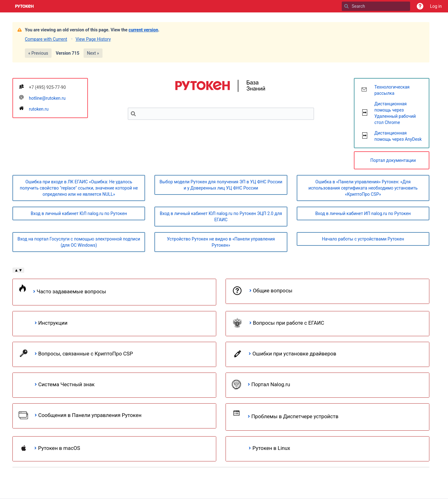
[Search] (346, 6)
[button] (420, 6)
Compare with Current (46, 39)
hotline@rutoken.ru (47, 98)
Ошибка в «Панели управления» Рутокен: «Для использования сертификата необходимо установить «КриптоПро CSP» (363, 188)
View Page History (93, 39)
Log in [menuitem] (436, 6)
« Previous (38, 53)
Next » (93, 53)
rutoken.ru (39, 109)
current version (143, 30)
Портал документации (393, 160)
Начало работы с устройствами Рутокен (363, 239)
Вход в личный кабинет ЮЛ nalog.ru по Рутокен (79, 213)
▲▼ (18, 270)
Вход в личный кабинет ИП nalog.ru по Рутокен (363, 213)
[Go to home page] (25, 6)
